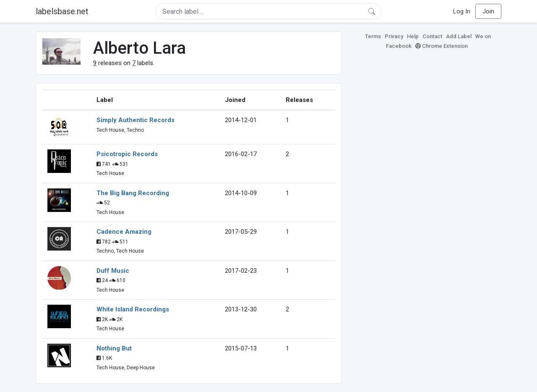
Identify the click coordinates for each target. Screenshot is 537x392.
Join (488, 11)
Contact (432, 36)
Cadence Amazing (124, 232)
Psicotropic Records (127, 154)
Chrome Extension (442, 46)
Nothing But (114, 348)
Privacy (394, 36)
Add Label (459, 36)
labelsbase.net (62, 11)
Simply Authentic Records (136, 120)
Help (413, 36)
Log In (462, 11)
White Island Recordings (133, 309)
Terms (373, 36)
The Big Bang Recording (133, 193)
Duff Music (113, 271)
